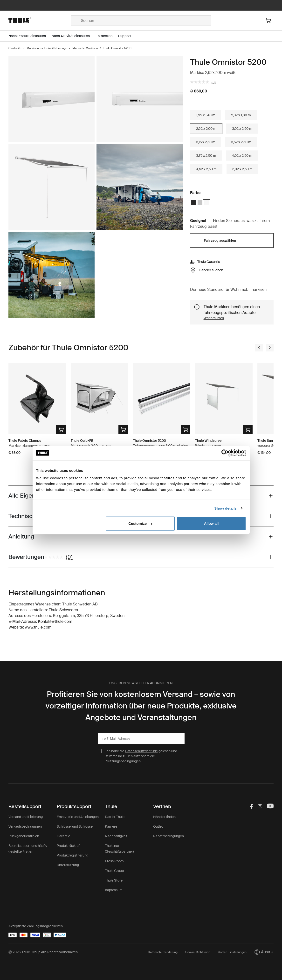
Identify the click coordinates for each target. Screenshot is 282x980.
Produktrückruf (68, 846)
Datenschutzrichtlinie (141, 751)
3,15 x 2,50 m (206, 142)
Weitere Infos (214, 318)
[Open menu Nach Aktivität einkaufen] (74, 36)
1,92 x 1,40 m (206, 115)
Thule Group (114, 871)
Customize (140, 523)
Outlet (158, 826)
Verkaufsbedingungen (25, 826)
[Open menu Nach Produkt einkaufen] (30, 36)
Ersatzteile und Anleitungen (78, 817)
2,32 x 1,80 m (241, 115)
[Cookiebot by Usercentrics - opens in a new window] (225, 453)
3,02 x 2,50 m (242, 129)
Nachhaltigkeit (116, 836)
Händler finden (164, 817)
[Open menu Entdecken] (107, 36)
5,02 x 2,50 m (242, 169)
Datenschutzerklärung (163, 952)
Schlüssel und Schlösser (75, 826)
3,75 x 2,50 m (206, 156)
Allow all (211, 523)
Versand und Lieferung (26, 817)
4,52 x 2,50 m (206, 169)
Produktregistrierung (72, 855)
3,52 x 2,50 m (241, 142)
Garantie (63, 836)
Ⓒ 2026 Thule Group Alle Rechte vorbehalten (43, 952)
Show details (225, 508)
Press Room (114, 861)
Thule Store (114, 880)
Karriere (111, 826)
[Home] (40, 20)
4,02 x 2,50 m (242, 156)
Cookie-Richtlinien (198, 952)
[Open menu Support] (127, 36)
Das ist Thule (115, 817)
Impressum (114, 890)
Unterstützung (68, 865)
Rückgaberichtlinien (24, 836)
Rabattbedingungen (169, 836)
